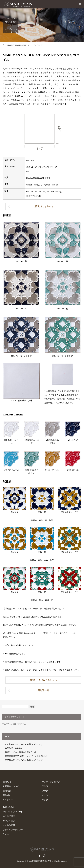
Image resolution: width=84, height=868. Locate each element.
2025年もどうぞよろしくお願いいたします (24, 760)
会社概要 (7, 791)
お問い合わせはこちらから (43, 680)
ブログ (45, 791)
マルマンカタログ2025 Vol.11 (15, 724)
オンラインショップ (51, 782)
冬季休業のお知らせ (14, 748)
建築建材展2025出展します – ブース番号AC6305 (26, 756)
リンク (45, 800)
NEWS (45, 786)
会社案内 (7, 782)
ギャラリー (8, 800)
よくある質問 (9, 825)
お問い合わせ (9, 807)
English (6, 834)
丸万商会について (11, 786)
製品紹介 (7, 795)
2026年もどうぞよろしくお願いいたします (24, 744)
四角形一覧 (43, 690)
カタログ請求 (9, 816)
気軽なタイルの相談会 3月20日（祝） (22, 752)
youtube (45, 795)
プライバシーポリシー (13, 830)
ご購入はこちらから (43, 206)
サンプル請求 (9, 821)
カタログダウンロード (13, 812)
